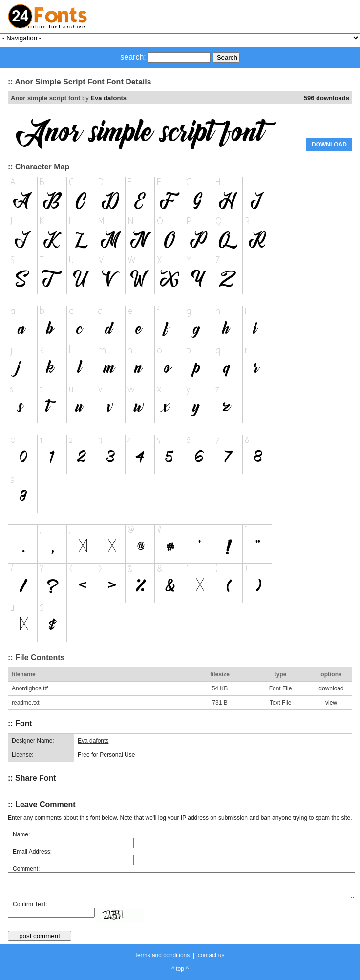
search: (133, 57)
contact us (211, 955)
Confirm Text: (30, 904)
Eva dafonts (108, 98)
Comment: (26, 869)
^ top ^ (180, 969)
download (331, 688)
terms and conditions (163, 955)
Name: (21, 834)
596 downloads (327, 98)
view (331, 703)
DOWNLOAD (329, 145)
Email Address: (32, 852)
